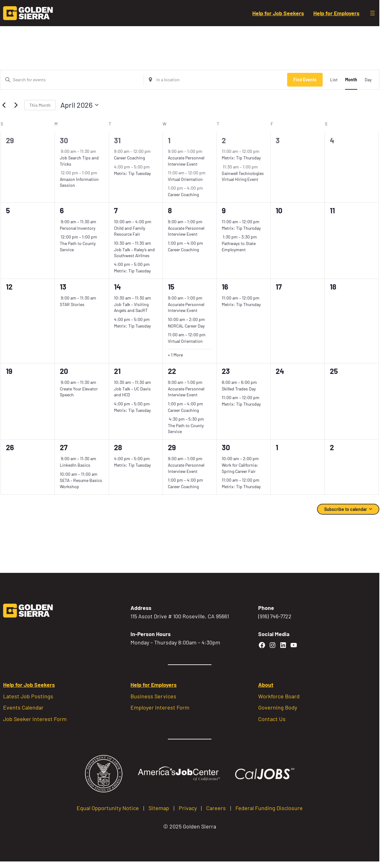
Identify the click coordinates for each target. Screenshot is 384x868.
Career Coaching (129, 158)
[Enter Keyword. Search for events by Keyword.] (72, 80)
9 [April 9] (224, 210)
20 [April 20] (64, 371)
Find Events (305, 80)
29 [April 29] (172, 447)
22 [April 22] (172, 371)
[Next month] (16, 105)
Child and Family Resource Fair (130, 231)
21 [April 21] (117, 371)
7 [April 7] (116, 210)
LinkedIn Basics (75, 465)
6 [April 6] (62, 210)
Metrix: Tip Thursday (241, 158)
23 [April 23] (226, 371)
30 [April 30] (226, 447)
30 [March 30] (64, 140)
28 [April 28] (118, 447)
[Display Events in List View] (334, 80)
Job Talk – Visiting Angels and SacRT (131, 307)
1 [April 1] (169, 140)
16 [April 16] (225, 287)
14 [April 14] (117, 287)
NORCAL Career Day (186, 326)
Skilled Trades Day (239, 389)
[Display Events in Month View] (351, 80)
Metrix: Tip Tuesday (132, 173)
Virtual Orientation (185, 179)
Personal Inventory (78, 228)
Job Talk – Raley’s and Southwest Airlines (134, 252)
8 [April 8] (170, 210)
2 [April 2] (224, 140)
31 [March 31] (117, 140)
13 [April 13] (63, 287)
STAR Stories (72, 304)
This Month (40, 105)
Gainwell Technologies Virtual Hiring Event (243, 176)
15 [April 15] (171, 287)
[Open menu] (372, 13)
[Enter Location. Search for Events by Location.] (216, 80)
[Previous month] (4, 105)
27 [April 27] (64, 447)
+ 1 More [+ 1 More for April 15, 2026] (175, 355)
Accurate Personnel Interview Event (186, 231)
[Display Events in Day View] (368, 80)
